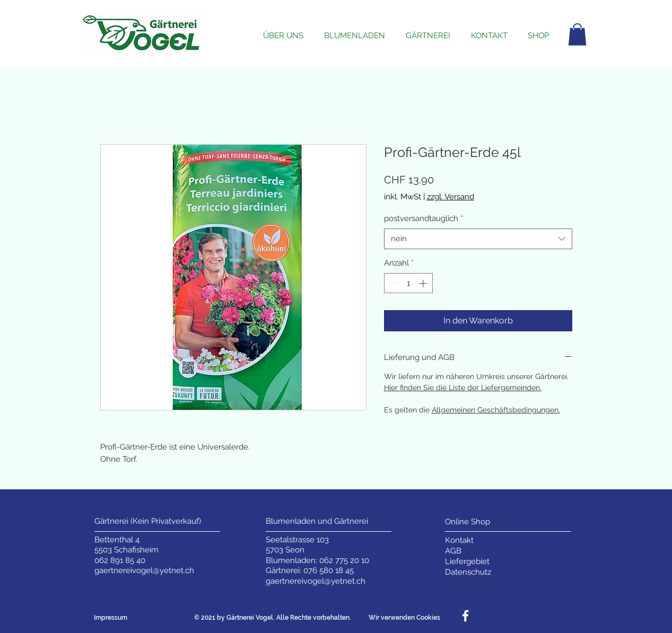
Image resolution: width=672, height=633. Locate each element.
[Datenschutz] (468, 572)
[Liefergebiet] (468, 562)
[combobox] (478, 239)
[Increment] (424, 283)
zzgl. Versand (451, 197)
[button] (577, 34)
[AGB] (468, 551)
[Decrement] (393, 283)
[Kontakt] (468, 540)
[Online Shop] (468, 522)
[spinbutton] (408, 283)
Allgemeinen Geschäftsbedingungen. (496, 410)
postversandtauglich (424, 218)
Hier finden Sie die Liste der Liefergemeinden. (463, 388)
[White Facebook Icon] (465, 616)
